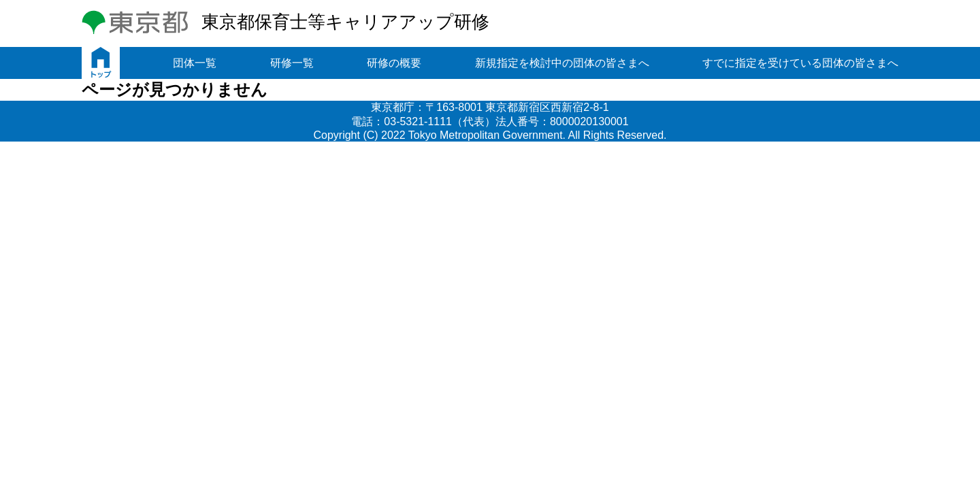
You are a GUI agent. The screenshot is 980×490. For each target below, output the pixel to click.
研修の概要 (394, 63)
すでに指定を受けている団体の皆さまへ (800, 63)
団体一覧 (195, 63)
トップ (101, 63)
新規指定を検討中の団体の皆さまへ (562, 63)
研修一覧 (292, 63)
